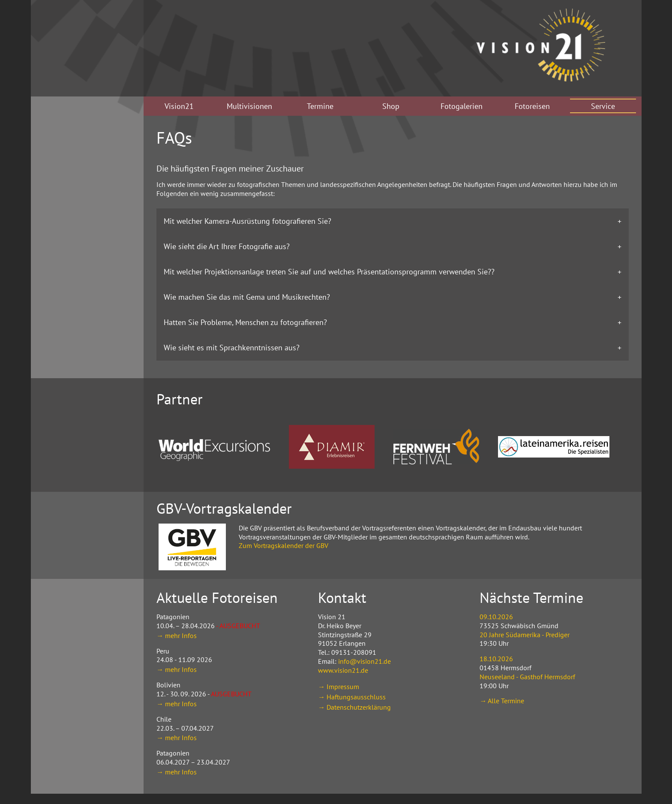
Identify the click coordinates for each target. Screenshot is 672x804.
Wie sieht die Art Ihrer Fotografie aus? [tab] (227, 246)
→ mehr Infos (177, 635)
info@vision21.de (364, 661)
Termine (320, 106)
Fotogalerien (462, 106)
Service (603, 106)
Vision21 (179, 106)
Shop (391, 106)
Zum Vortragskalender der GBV (283, 545)
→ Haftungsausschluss (352, 697)
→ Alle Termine (502, 701)
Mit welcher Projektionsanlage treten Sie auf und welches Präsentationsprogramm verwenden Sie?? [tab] (329, 272)
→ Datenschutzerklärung (354, 707)
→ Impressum (339, 687)
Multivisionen (249, 106)
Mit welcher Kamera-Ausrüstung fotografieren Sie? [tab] (247, 221)
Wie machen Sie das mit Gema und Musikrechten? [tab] (247, 297)
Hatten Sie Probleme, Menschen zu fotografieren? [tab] (245, 322)
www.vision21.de (343, 670)
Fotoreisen (532, 106)
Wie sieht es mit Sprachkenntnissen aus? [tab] (232, 348)
